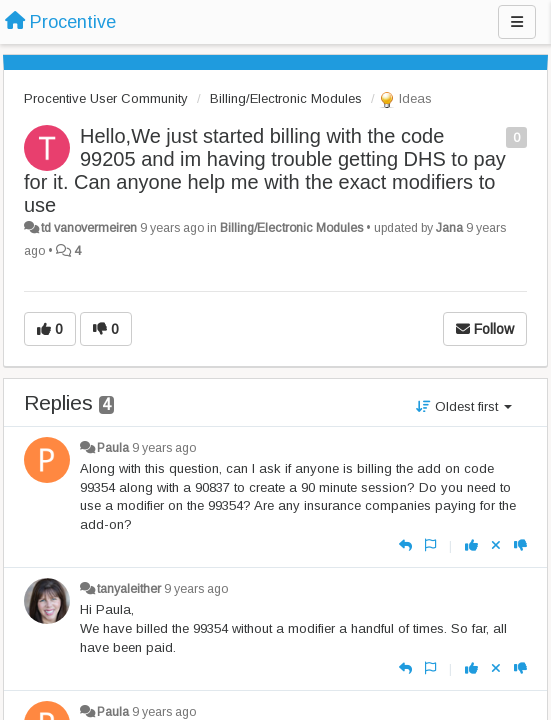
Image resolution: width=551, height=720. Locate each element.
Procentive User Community (106, 98)
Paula (113, 448)
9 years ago (164, 448)
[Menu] (517, 22)
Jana (449, 228)
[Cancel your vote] (496, 545)
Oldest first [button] (464, 406)
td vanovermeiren (89, 228)
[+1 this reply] (471, 545)
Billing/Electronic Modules (286, 98)
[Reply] (405, 545)
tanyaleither (129, 589)
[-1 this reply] (520, 545)
